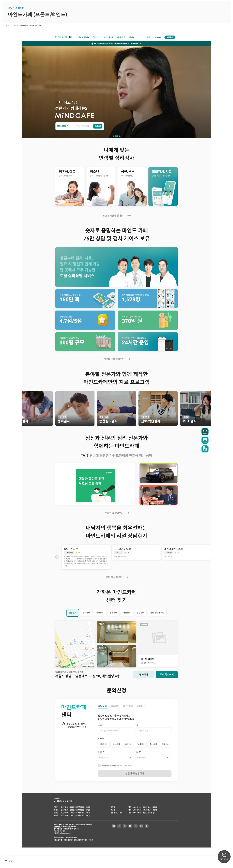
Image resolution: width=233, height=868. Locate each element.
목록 (8, 860)
